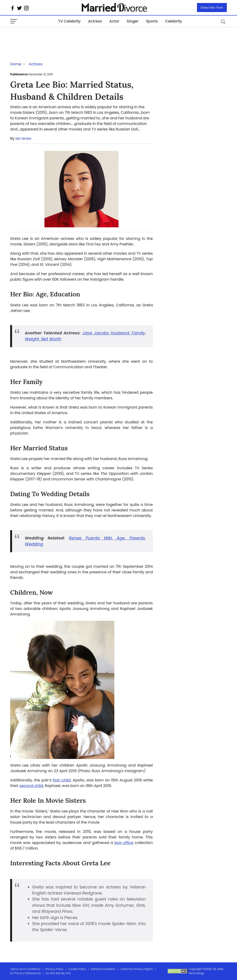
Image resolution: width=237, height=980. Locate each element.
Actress (95, 21)
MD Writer (23, 139)
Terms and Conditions (25, 969)
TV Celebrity (69, 21)
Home (16, 64)
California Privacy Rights (136, 969)
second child (31, 786)
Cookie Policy (77, 969)
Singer (133, 21)
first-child (62, 780)
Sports (152, 21)
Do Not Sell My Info (58, 973)
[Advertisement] (47, 37)
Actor (114, 21)
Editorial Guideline (103, 969)
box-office (124, 843)
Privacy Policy (54, 969)
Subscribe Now (212, 7)
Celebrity (174, 21)
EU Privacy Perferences (26, 973)
